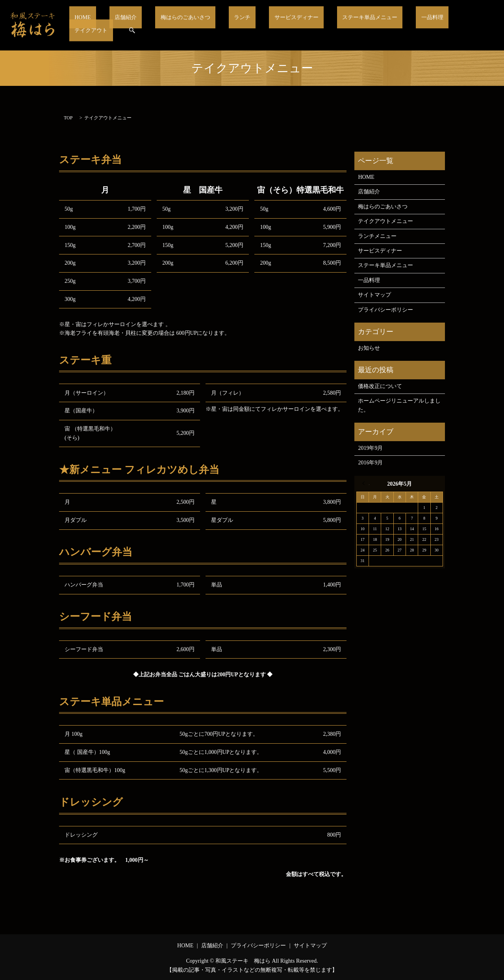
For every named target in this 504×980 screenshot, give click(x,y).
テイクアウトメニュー (385, 221)
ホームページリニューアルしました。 (399, 405)
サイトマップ (374, 295)
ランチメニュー (377, 236)
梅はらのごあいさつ (186, 25)
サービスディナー (281, 25)
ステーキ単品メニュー (347, 25)
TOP (68, 118)
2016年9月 (370, 463)
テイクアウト (445, 25)
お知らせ (369, 348)
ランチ (235, 25)
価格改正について (380, 386)
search (482, 25)
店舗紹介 (135, 25)
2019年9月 (370, 448)
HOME (101, 25)
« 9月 (366, 483)
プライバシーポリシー (385, 310)
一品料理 (402, 25)
